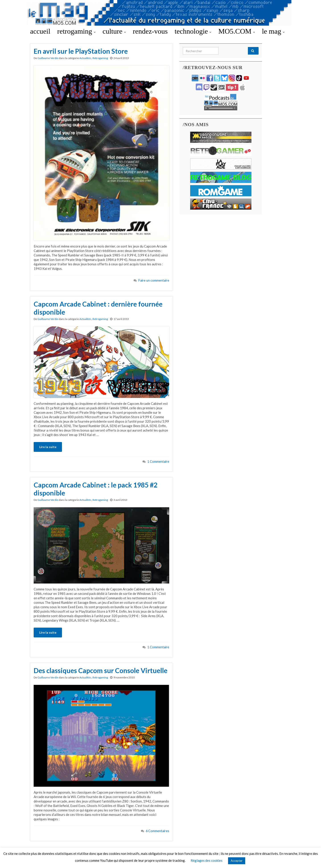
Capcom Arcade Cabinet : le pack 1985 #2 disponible (96, 489)
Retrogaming (100, 58)
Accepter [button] (237, 861)
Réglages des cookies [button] (207, 860)
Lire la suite (48, 447)
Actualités (85, 58)
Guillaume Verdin (48, 58)
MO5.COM (237, 31)
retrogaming (76, 31)
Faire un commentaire (154, 280)
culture (114, 31)
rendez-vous (150, 31)
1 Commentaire (158, 462)
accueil (40, 31)
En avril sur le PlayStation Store (81, 51)
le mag (273, 31)
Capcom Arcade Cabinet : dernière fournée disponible (98, 308)
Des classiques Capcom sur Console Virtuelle (101, 670)
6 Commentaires (157, 831)
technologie (193, 31)
